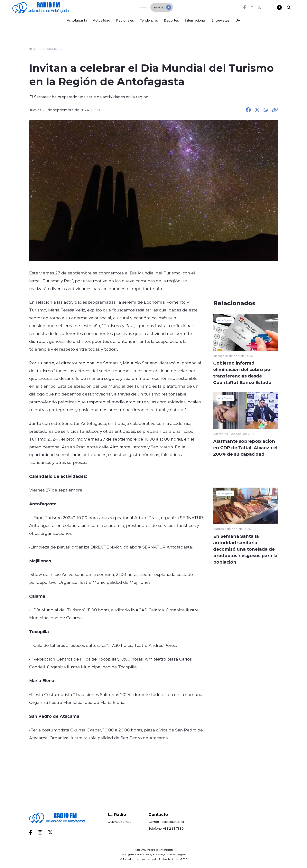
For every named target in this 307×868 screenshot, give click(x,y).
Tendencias (149, 20)
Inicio (33, 49)
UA (238, 20)
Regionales (125, 20)
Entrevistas (220, 20)
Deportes (171, 20)
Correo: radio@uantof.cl (166, 822)
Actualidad (102, 20)
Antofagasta (77, 20)
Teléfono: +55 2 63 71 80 (166, 829)
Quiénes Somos (119, 822)
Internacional (195, 20)
